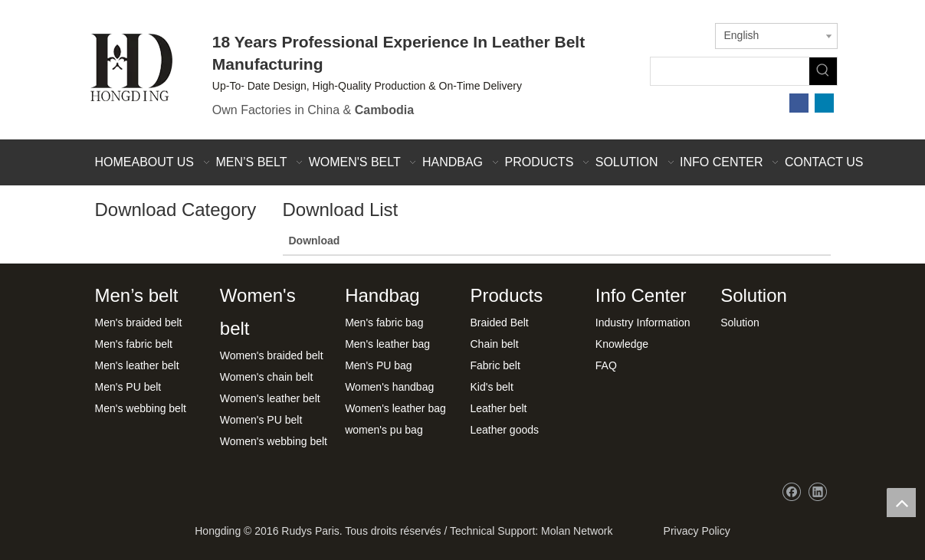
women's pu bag (384, 430)
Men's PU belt (128, 387)
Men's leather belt (137, 365)
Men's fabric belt (134, 344)
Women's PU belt (261, 420)
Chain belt (494, 344)
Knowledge (622, 344)
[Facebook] (799, 103)
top (901, 503)
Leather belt (498, 408)
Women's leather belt (270, 398)
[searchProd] (730, 71)
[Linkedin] (824, 103)
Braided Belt (499, 323)
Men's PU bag (379, 365)
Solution (740, 323)
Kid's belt (491, 387)
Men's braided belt (139, 323)
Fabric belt (495, 365)
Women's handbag (389, 387)
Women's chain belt (266, 377)
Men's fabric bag (384, 323)
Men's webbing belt (141, 408)
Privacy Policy (694, 531)
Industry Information (643, 323)
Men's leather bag (387, 344)
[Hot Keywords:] (823, 71)
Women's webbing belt (274, 441)
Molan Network (577, 531)
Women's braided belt (272, 355)
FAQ (606, 365)
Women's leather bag (395, 408)
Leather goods (504, 430)
